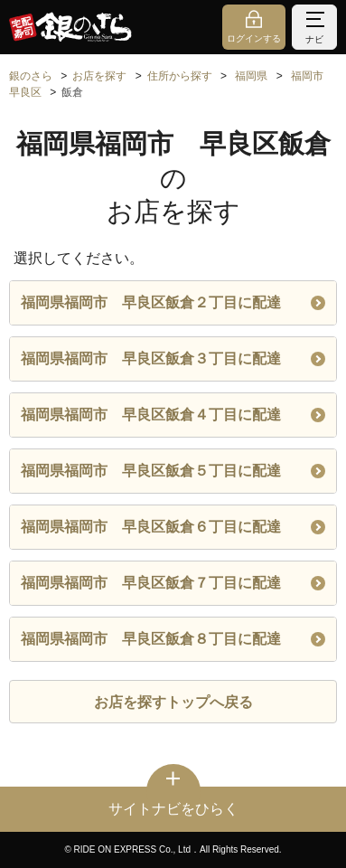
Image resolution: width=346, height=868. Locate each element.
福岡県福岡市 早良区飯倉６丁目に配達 (173, 527)
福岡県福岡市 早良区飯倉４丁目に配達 (173, 415)
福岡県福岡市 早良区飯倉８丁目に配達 (173, 639)
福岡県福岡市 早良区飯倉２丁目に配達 (173, 302)
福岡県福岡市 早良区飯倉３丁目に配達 (173, 359)
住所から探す (180, 76)
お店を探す (99, 76)
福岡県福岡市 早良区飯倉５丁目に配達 (173, 471)
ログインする (254, 38)
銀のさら (31, 76)
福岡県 (251, 76)
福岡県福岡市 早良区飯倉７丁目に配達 (173, 583)
